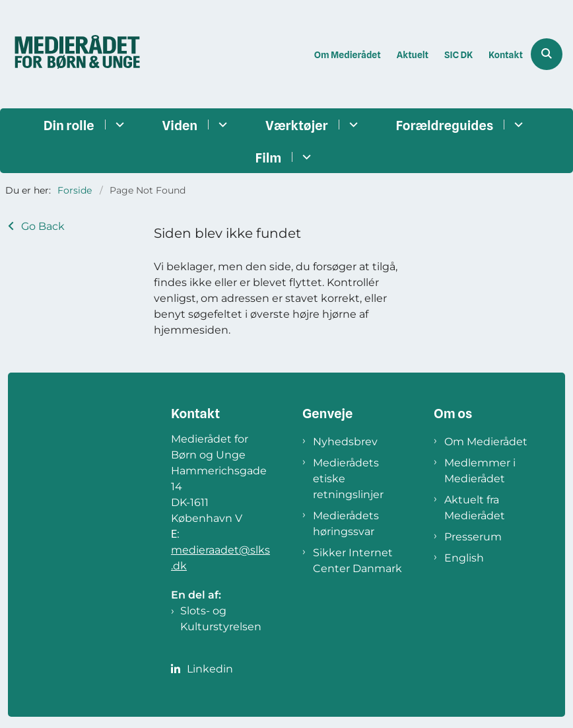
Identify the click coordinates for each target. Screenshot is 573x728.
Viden (180, 126)
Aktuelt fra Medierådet (475, 508)
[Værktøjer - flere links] (352, 125)
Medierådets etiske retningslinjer (348, 479)
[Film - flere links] (305, 157)
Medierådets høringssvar (346, 524)
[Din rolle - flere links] (118, 125)
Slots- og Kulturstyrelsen (221, 619)
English (464, 558)
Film (269, 158)
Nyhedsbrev (345, 442)
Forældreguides (445, 126)
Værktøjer (296, 126)
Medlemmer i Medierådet (480, 471)
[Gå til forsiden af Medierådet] (73, 54)
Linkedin (210, 669)
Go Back (43, 226)
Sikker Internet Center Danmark (357, 561)
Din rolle (69, 126)
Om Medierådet (486, 442)
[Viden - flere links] (221, 125)
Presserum (473, 537)
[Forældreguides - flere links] (517, 125)
